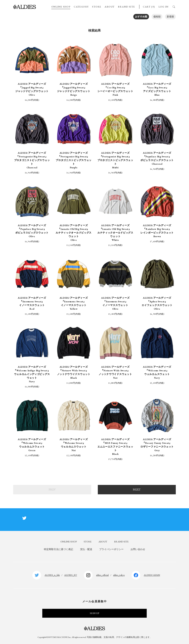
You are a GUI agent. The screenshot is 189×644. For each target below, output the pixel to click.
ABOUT (110, 7)
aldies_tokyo (119, 575)
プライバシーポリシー (111, 549)
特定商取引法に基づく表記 (58, 549)
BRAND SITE (126, 7)
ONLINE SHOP (61, 7)
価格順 (157, 17)
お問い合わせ (138, 549)
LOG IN (163, 7)
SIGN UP (94, 613)
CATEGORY (81, 7)
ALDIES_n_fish (52, 575)
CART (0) (149, 7)
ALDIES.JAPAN (152, 575)
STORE (97, 7)
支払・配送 (86, 549)
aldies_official (102, 575)
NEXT (137, 490)
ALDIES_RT (71, 575)
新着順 (170, 17)
